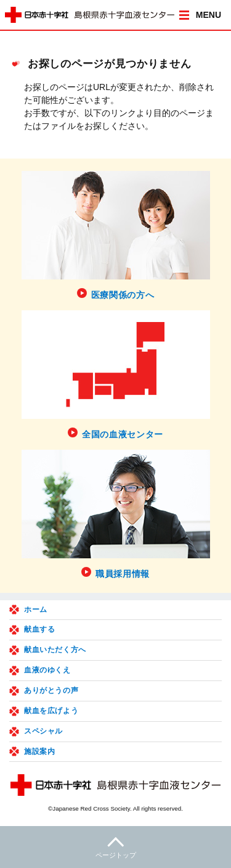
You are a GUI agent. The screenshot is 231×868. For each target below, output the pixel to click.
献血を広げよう (51, 711)
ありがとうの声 (51, 690)
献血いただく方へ (55, 650)
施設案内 (39, 751)
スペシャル (43, 731)
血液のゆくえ (47, 670)
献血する (39, 629)
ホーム (36, 610)
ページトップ (115, 846)
